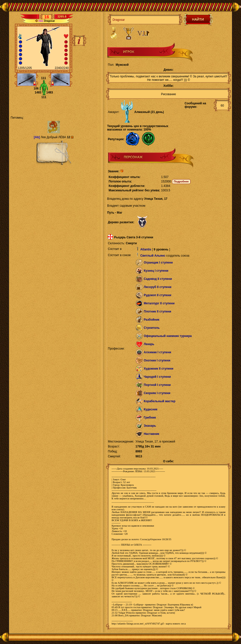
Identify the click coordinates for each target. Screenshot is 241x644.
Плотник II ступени (157, 311)
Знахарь (150, 426)
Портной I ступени (157, 385)
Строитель (152, 328)
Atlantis (146, 249)
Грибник (150, 418)
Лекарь (149, 344)
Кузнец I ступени (156, 271)
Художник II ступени (159, 369)
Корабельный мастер (160, 401)
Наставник (152, 434)
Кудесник (151, 409)
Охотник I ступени (157, 360)
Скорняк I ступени (157, 393)
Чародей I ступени (157, 377)
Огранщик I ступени (158, 263)
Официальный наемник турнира (168, 336)
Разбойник (152, 320)
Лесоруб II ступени (158, 287)
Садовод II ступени (158, 279)
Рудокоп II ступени (157, 295)
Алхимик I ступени (157, 352)
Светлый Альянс (153, 256)
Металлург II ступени (159, 303)
